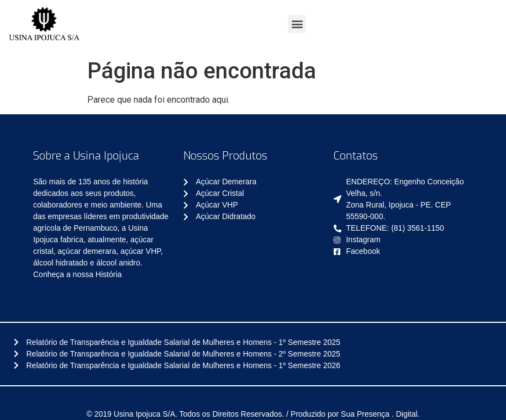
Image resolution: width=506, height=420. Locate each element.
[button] (297, 24)
